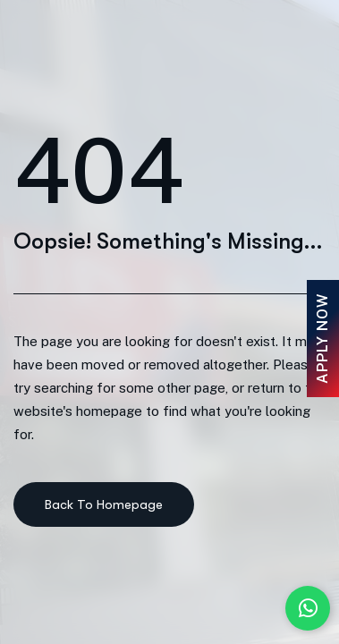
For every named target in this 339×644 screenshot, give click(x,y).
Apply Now (322, 339)
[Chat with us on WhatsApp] (308, 608)
